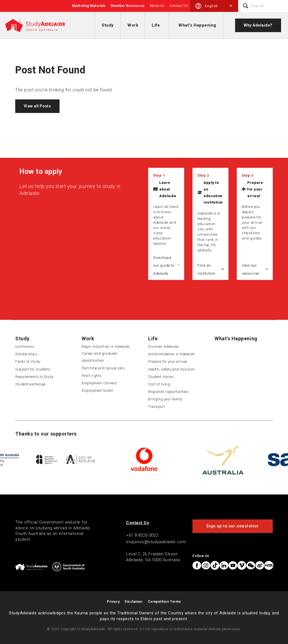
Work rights (92, 376)
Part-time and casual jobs (103, 368)
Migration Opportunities (168, 392)
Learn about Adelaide (168, 189)
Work (133, 25)
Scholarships (26, 354)
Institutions (25, 347)
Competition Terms (164, 602)
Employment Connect (99, 383)
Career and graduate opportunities (99, 357)
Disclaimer (134, 602)
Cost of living (159, 384)
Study (108, 25)
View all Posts (38, 106)
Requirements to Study (34, 377)
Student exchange (30, 384)
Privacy (113, 602)
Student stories (161, 377)
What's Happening (197, 25)
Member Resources (128, 6)
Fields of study (28, 361)
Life (156, 25)
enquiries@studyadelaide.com (156, 542)
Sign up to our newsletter (233, 526)
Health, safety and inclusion (171, 369)
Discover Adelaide (163, 347)
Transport (157, 407)
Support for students (33, 369)
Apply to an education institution (213, 192)
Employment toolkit (97, 391)
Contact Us (179, 6)
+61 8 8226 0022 (142, 535)
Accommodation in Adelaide (171, 354)
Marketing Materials (89, 6)
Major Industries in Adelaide (106, 347)
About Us (157, 6)
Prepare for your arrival (255, 189)
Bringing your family (165, 399)
